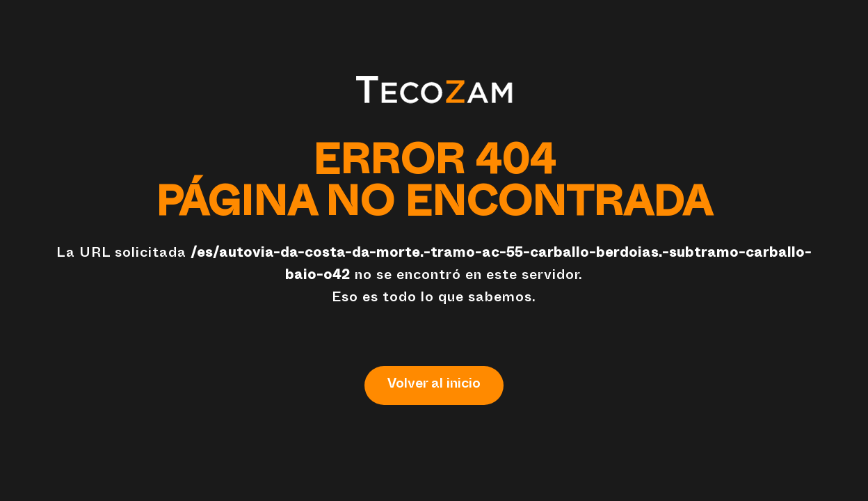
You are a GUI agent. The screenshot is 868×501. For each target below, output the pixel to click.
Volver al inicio (434, 385)
